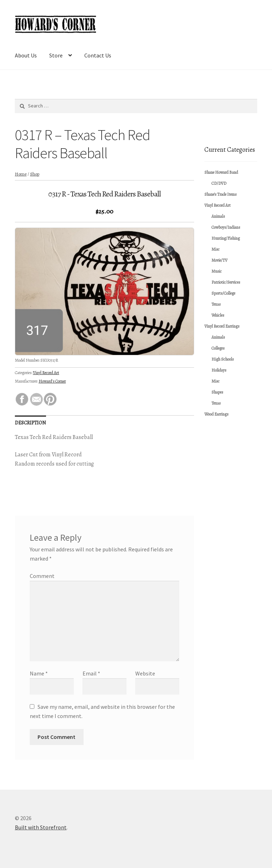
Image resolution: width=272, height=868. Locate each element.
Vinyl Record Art (46, 373)
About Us (26, 55)
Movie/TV (219, 260)
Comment (42, 576)
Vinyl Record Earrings (222, 326)
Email (91, 673)
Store (56, 55)
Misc (216, 249)
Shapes (217, 392)
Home (21, 174)
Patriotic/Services (226, 282)
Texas (216, 304)
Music (217, 271)
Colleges (218, 348)
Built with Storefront (41, 827)
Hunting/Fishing (226, 238)
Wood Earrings (216, 414)
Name (39, 673)
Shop (35, 174)
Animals (218, 216)
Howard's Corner (52, 381)
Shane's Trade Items (220, 194)
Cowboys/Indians (226, 227)
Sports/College (223, 293)
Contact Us (98, 55)
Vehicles (218, 315)
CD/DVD (219, 183)
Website (145, 673)
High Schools (223, 359)
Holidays (219, 370)
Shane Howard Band (221, 172)
